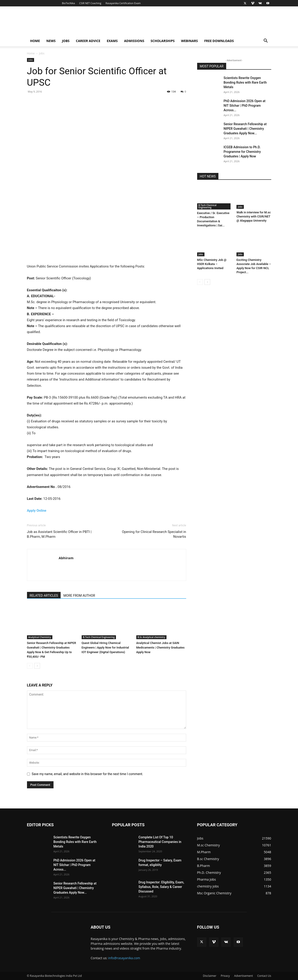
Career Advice (88, 41)
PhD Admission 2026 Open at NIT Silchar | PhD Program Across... (245, 106)
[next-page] (37, 666)
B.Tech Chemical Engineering (99, 637)
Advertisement (244, 976)
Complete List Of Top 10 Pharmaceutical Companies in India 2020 (160, 842)
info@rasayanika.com (124, 958)
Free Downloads (219, 41)
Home (35, 41)
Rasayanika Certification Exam (123, 3)
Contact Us (264, 976)
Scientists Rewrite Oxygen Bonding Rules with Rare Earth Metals (245, 82)
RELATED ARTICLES (44, 596)
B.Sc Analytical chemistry (151, 637)
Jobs (66, 41)
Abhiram (66, 558)
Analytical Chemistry (40, 637)
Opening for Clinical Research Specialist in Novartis (154, 534)
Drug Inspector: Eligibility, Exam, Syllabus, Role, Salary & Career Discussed (161, 887)
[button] (266, 41)
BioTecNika (68, 3)
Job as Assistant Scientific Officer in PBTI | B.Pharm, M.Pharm (59, 534)
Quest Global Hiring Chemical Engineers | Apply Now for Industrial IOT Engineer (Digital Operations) (105, 648)
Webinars (189, 41)
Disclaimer (210, 976)
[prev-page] (30, 666)
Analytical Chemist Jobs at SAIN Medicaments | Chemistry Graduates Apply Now (160, 648)
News (51, 41)
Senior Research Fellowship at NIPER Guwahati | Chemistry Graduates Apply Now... (245, 129)
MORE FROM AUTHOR (79, 596)
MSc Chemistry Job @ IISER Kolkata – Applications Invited (212, 264)
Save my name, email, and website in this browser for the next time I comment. (87, 774)
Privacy (225, 976)
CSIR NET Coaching (90, 3)
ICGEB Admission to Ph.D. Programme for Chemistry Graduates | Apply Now (242, 152)
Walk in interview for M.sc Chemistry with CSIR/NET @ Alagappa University (254, 216)
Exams (112, 41)
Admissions (134, 41)
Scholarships (163, 41)
